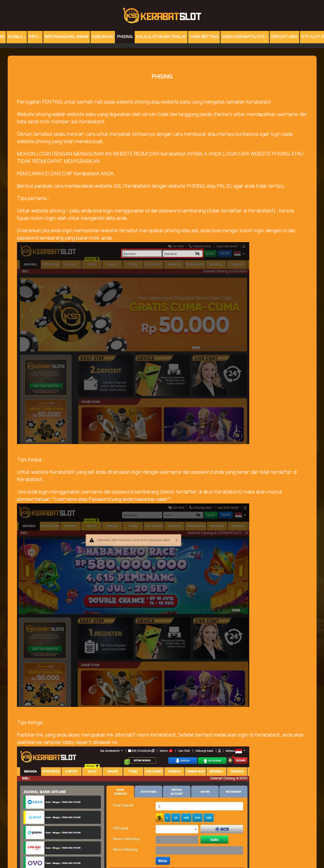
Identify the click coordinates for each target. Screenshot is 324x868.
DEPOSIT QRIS (284, 37)
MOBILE (15, 37)
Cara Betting (204, 37)
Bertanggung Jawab (67, 37)
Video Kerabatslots (243, 37)
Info (34, 37)
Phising (125, 37)
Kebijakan (103, 37)
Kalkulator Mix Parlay (161, 37)
